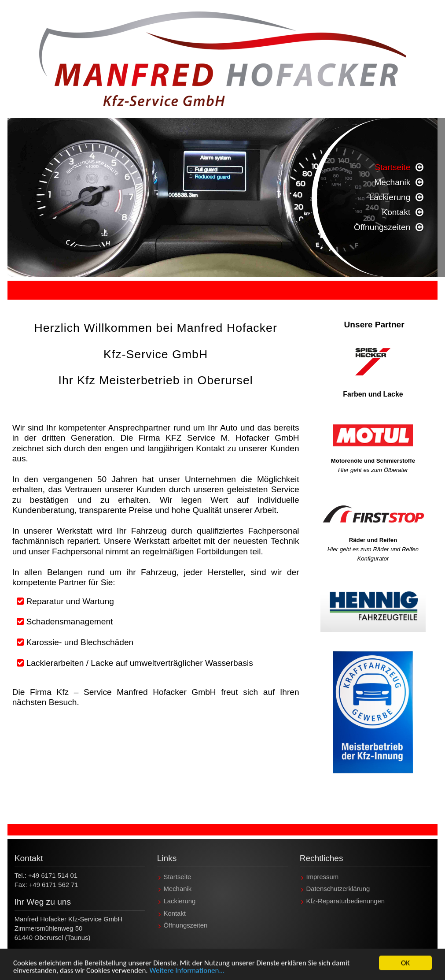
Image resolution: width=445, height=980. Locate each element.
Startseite (392, 167)
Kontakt (396, 212)
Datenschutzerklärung (338, 889)
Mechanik (392, 182)
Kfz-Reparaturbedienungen (346, 901)
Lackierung (390, 197)
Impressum (323, 877)
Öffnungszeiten (382, 227)
